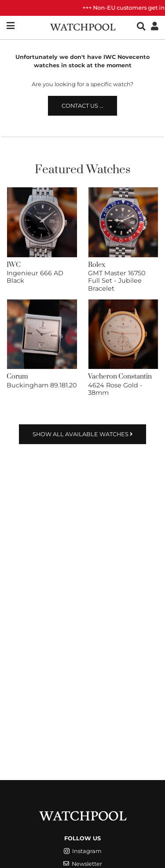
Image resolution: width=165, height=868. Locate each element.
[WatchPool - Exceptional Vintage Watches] (83, 26)
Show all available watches (82, 434)
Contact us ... (82, 106)
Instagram (83, 851)
